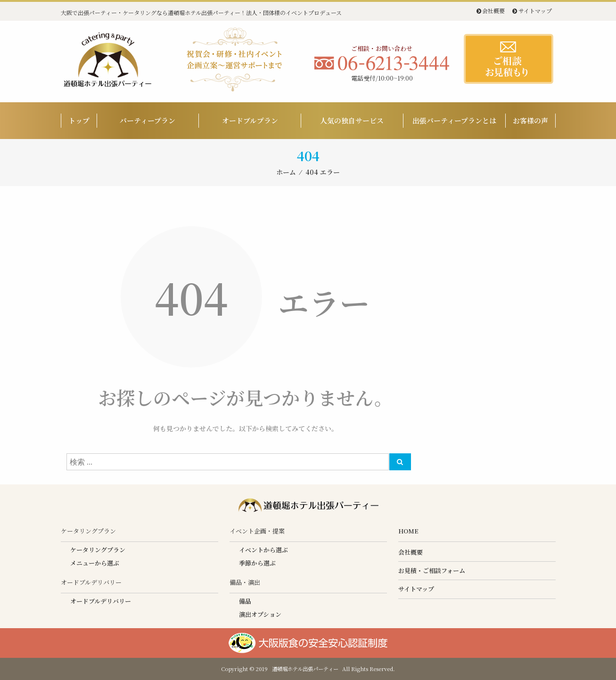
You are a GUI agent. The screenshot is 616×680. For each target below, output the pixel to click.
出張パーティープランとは (454, 120)
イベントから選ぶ (263, 550)
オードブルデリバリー (101, 601)
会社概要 (493, 11)
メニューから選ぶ (95, 563)
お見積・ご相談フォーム (432, 570)
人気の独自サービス (352, 120)
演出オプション (260, 614)
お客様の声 (530, 120)
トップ (79, 120)
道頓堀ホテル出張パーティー (305, 669)
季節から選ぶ (257, 563)
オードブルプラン (250, 120)
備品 (245, 601)
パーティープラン (148, 120)
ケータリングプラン (98, 550)
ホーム (286, 172)
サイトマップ (535, 11)
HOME (408, 531)
